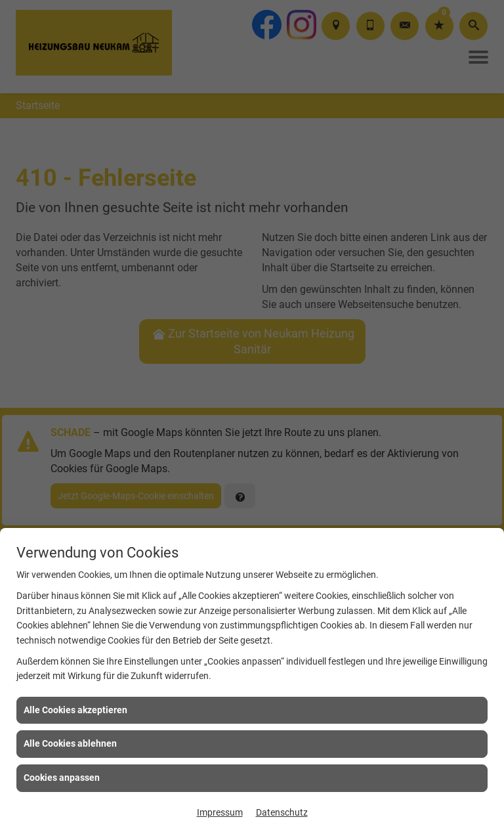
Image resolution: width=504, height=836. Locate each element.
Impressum (220, 812)
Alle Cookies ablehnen (70, 743)
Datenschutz (282, 812)
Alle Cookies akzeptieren (75, 710)
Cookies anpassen (62, 778)
